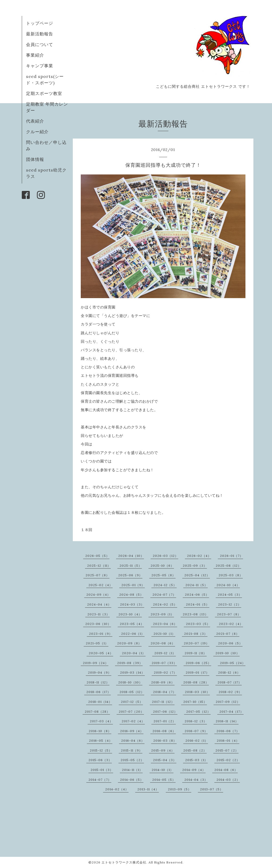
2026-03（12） (165, 556)
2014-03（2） (228, 780)
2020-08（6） (163, 643)
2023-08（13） (195, 614)
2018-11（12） (98, 682)
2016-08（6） (164, 731)
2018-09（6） (163, 682)
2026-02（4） (199, 556)
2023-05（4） (132, 624)
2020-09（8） (129, 643)
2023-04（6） (165, 624)
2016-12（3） (196, 721)
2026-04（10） (131, 556)
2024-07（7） (164, 594)
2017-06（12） (165, 711)
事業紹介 (35, 55)
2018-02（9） (230, 692)
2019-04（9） (100, 672)
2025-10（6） (162, 566)
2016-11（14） (227, 721)
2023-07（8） (229, 614)
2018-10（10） (130, 682)
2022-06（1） (133, 634)
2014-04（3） (196, 780)
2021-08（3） (196, 634)
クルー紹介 (37, 132)
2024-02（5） (165, 604)
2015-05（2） (132, 760)
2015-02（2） (228, 760)
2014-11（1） (132, 770)
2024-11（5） (197, 585)
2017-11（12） (163, 702)
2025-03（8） (231, 575)
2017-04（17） (231, 711)
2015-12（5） (101, 750)
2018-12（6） (229, 672)
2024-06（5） (197, 594)
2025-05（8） (163, 575)
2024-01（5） (198, 604)
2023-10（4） (130, 614)
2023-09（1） (162, 614)
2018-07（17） (230, 682)
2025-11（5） (131, 566)
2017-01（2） (165, 721)
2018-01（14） (100, 702)
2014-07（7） (100, 780)
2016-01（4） (228, 740)
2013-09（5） (180, 789)
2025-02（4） (101, 585)
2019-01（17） (197, 672)
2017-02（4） (133, 721)
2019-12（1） (165, 653)
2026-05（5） (97, 556)
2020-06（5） (230, 643)
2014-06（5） (132, 780)
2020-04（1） (134, 653)
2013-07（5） (212, 789)
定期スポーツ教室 (44, 93)
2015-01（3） (102, 770)
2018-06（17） (99, 692)
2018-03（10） (197, 692)
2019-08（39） (130, 663)
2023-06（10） (98, 624)
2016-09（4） (132, 731)
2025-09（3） (195, 566)
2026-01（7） (231, 556)
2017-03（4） (101, 721)
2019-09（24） (96, 663)
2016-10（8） (100, 731)
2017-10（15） (195, 702)
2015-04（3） (165, 760)
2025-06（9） (130, 575)
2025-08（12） (228, 566)
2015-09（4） (163, 750)
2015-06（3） (100, 760)
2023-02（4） (231, 624)
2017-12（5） (132, 702)
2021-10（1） (164, 634)
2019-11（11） (196, 653)
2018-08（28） (196, 682)
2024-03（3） (132, 604)
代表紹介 (35, 121)
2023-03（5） (198, 624)
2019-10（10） (228, 653)
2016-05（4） (101, 740)
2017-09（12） (228, 702)
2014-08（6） (226, 770)
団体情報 (35, 159)
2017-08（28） (97, 711)
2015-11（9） (132, 750)
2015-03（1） (196, 760)
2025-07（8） (97, 575)
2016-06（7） (228, 731)
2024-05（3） (230, 594)
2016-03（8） (165, 740)
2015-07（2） (227, 750)
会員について (40, 44)
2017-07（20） (131, 711)
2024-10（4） (228, 585)
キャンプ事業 (40, 66)
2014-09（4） (194, 770)
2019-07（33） (164, 663)
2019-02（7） (165, 672)
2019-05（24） (233, 663)
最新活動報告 (40, 34)
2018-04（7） (165, 692)
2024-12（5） (165, 585)
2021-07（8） (228, 634)
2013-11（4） (148, 789)
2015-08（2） (195, 750)
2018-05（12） (132, 692)
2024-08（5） (131, 594)
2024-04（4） (99, 604)
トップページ (40, 23)
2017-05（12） (198, 711)
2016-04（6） (133, 740)
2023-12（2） (230, 604)
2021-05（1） (97, 643)
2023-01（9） (101, 634)
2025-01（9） (133, 585)
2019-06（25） (198, 663)
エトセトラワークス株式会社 (124, 862)
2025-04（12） (197, 575)
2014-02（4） (117, 789)
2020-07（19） (197, 643)
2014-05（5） (164, 780)
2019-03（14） (132, 672)
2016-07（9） (196, 731)
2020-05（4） (101, 653)
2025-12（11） (99, 566)
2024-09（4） (98, 594)
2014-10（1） (163, 770)
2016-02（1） (197, 740)
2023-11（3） (99, 614)
